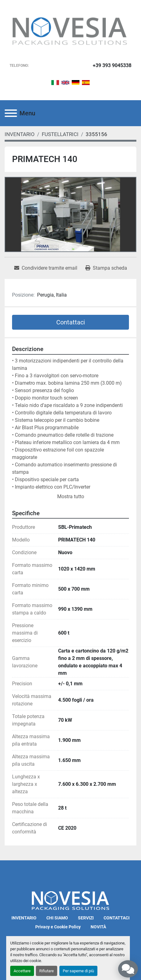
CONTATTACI (117, 918)
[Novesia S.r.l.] (70, 900)
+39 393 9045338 (112, 65)
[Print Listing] (106, 268)
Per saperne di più (78, 971)
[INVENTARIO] (20, 134)
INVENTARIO (24, 918)
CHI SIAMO (57, 918)
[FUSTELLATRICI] (60, 134)
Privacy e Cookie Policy (58, 927)
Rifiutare (47, 971)
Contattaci (71, 322)
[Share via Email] (46, 268)
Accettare (22, 971)
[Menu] (11, 113)
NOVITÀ (98, 927)
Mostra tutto (71, 496)
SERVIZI (86, 918)
